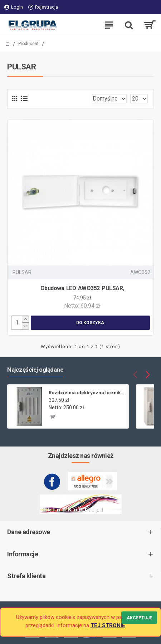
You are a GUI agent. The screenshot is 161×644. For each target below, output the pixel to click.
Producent (28, 44)
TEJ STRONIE (108, 625)
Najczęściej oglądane (35, 370)
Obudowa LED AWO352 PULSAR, (82, 288)
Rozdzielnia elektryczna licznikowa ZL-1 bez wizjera (87, 393)
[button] (135, 374)
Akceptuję (139, 618)
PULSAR (22, 272)
